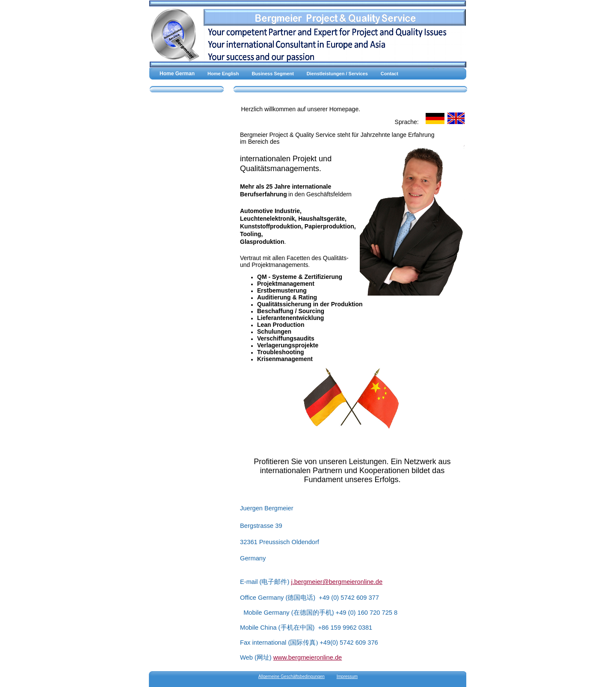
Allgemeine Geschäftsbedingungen (292, 677)
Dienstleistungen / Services (337, 74)
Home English (223, 74)
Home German (177, 74)
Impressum (347, 677)
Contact (389, 74)
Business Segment (272, 74)
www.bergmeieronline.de (308, 657)
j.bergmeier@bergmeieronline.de (337, 582)
